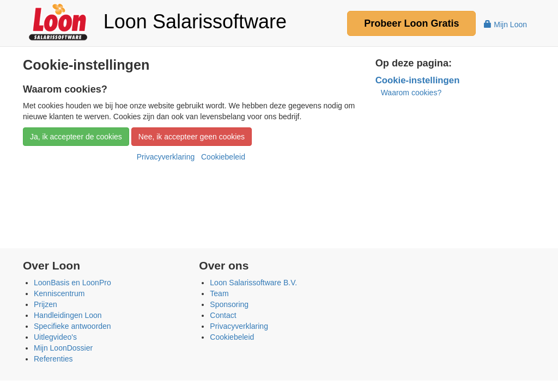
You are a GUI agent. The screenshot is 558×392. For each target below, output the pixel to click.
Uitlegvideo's (55, 337)
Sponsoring (229, 304)
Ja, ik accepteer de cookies (76, 137)
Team (219, 293)
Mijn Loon (505, 24)
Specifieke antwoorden (72, 326)
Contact (223, 315)
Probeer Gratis (411, 23)
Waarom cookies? (411, 93)
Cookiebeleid (223, 157)
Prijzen (46, 304)
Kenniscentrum (59, 293)
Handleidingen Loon (68, 315)
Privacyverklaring (166, 157)
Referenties (53, 359)
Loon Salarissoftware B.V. (253, 283)
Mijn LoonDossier (63, 348)
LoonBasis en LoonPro (72, 283)
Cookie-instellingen (418, 80)
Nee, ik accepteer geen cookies (192, 137)
